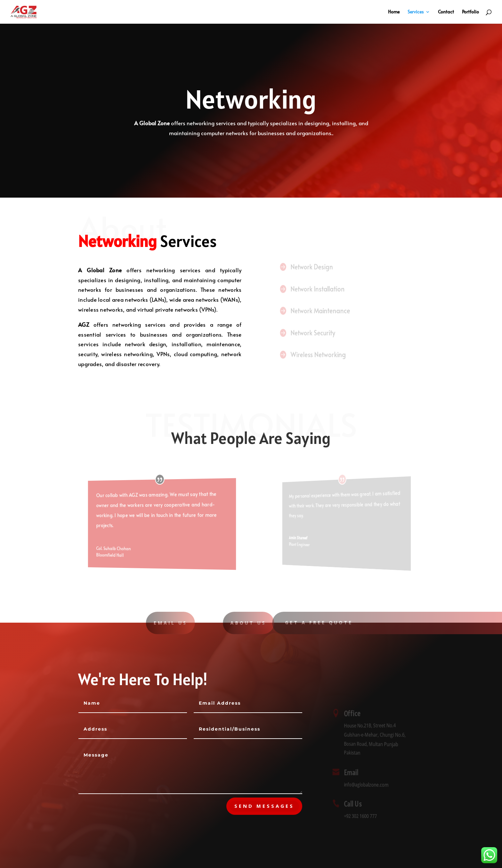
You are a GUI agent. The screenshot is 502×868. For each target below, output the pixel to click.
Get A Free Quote (328, 622)
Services (416, 12)
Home (394, 12)
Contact (446, 12)
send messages (264, 806)
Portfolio (470, 12)
